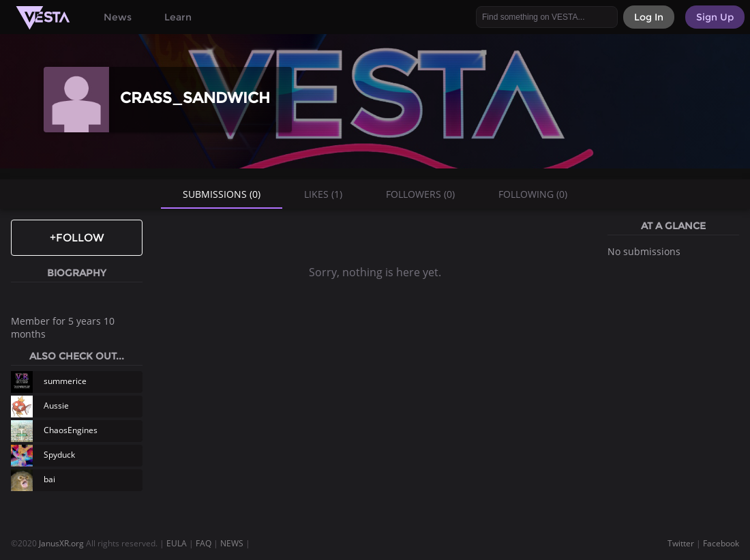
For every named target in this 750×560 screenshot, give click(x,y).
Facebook (721, 543)
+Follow (77, 238)
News (118, 17)
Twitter (681, 543)
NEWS (232, 543)
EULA (177, 543)
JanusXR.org (61, 543)
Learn (178, 17)
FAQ (204, 543)
